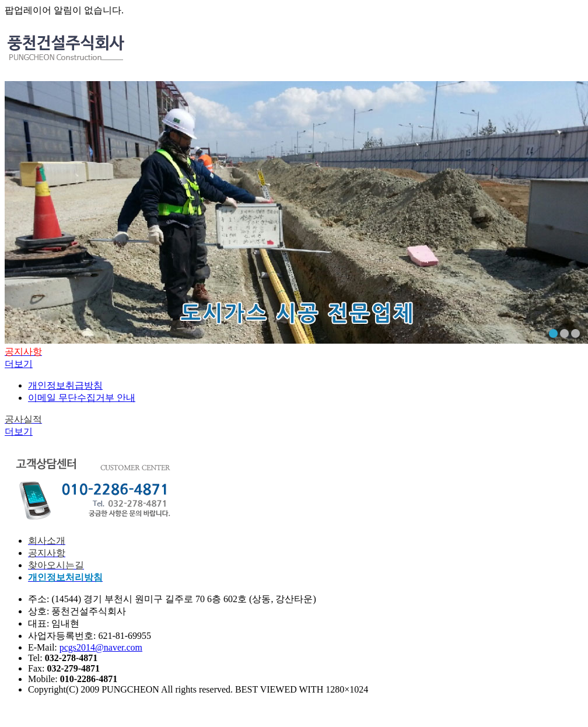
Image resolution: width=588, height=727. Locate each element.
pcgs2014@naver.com (101, 647)
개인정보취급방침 (65, 385)
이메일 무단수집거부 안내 (82, 398)
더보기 (19, 364)
